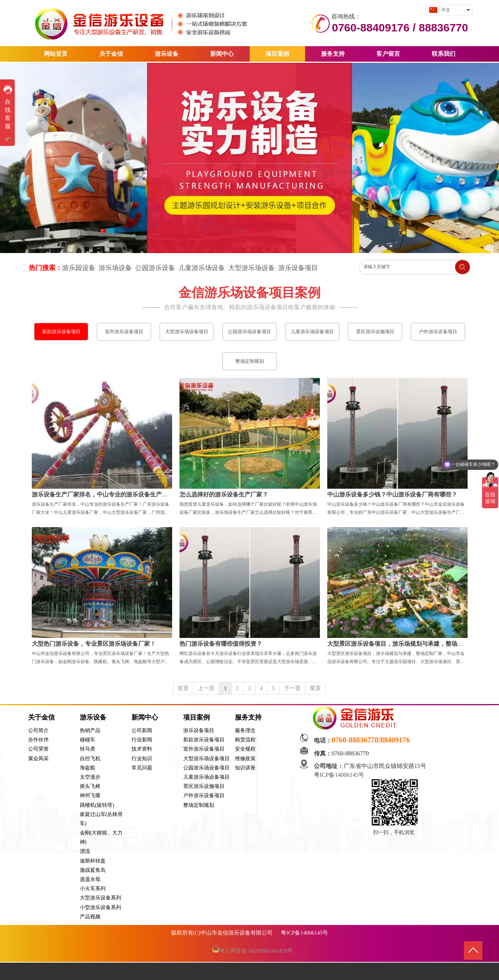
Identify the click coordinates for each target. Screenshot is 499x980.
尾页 (315, 688)
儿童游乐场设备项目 (206, 777)
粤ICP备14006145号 (340, 775)
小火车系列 (93, 889)
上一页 (206, 688)
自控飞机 (90, 759)
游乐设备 (93, 717)
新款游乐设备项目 (204, 740)
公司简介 (38, 730)
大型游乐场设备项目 (206, 759)
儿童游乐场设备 (202, 268)
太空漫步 (90, 777)
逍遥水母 (90, 879)
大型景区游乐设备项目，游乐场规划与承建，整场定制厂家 (404, 644)
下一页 (292, 688)
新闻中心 (145, 717)
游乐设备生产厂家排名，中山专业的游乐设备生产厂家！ (106, 494)
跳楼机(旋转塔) (97, 805)
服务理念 (245, 730)
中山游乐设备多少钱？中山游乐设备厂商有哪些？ (392, 494)
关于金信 (41, 717)
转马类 (88, 749)
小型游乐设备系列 (100, 907)
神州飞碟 (90, 795)
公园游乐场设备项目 (206, 768)
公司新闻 (142, 730)
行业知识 (142, 759)
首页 (183, 688)
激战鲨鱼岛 (93, 870)
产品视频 (90, 917)
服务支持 (248, 717)
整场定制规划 (199, 805)
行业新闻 (142, 740)
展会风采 (38, 759)
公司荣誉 (38, 749)
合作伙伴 (38, 740)
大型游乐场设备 (252, 268)
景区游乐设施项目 (204, 786)
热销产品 (90, 730)
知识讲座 (245, 768)
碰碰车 (88, 740)
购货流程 (245, 740)
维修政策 (245, 759)
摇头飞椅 (90, 786)
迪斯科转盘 (93, 861)
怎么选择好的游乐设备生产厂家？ (224, 494)
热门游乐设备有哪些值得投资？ (221, 644)
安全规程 (245, 749)
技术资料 (142, 749)
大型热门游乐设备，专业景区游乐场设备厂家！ (94, 644)
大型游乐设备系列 (100, 898)
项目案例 (196, 717)
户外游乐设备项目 (204, 795)
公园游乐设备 (155, 268)
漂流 (85, 851)
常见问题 (142, 768)
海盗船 (88, 768)
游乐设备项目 (298, 268)
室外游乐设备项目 (204, 749)
